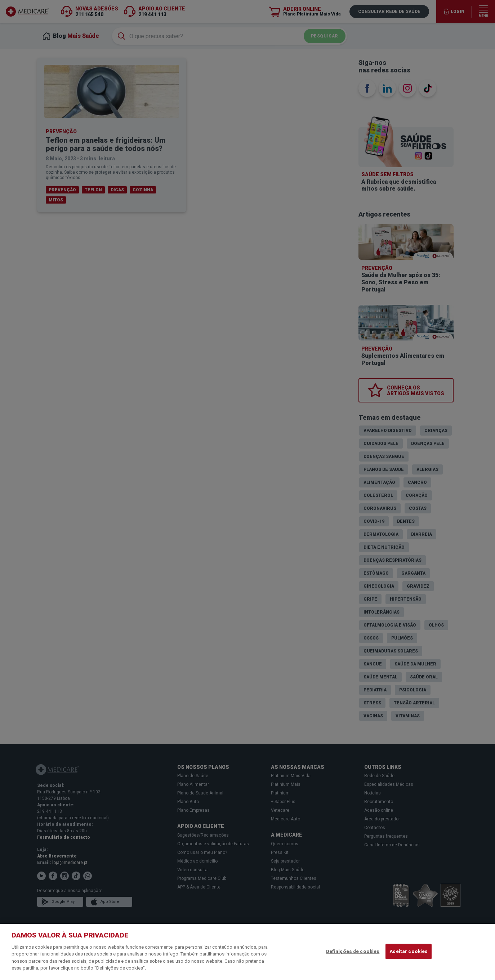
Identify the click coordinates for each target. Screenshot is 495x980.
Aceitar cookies (409, 951)
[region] (247, 952)
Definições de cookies (353, 951)
